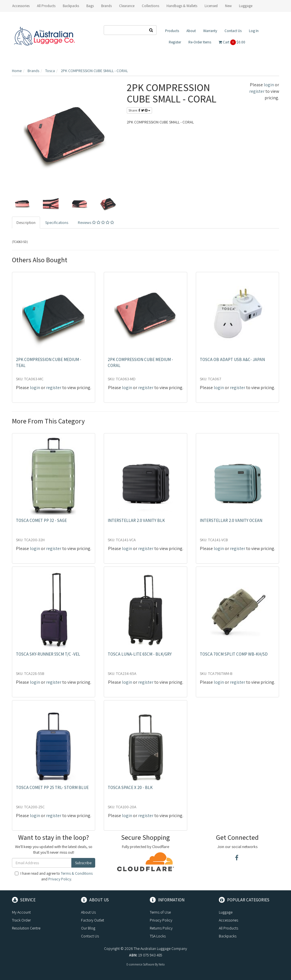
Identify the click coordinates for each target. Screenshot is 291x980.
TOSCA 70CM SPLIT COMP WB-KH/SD (234, 654)
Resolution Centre (26, 928)
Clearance (127, 6)
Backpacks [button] (71, 6)
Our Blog (88, 928)
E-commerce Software (140, 964)
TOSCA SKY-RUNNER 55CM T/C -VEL (48, 654)
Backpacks (228, 936)
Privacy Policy (60, 879)
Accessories (228, 920)
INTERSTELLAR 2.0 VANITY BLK (136, 520)
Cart (232, 42)
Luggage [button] (246, 6)
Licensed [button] (211, 6)
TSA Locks (158, 936)
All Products (46, 6)
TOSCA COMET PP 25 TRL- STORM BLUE (52, 787)
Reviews (96, 223)
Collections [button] (150, 6)
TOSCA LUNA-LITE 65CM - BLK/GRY (140, 654)
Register (175, 42)
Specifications (57, 223)
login (269, 85)
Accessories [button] (21, 6)
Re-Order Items (200, 42)
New (228, 6)
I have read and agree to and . (54, 876)
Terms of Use (160, 912)
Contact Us (233, 31)
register (257, 91)
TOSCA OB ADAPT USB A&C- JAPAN (232, 359)
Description (26, 223)
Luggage (226, 912)
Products (172, 31)
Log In (254, 31)
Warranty (210, 31)
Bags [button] (90, 6)
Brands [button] (106, 6)
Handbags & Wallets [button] (182, 6)
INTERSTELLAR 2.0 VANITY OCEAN (231, 520)
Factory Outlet (93, 920)
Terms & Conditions (77, 873)
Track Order (21, 920)
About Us (88, 912)
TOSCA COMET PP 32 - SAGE (41, 520)
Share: (139, 110)
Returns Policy (161, 928)
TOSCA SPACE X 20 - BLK (130, 787)
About (191, 31)
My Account (21, 912)
